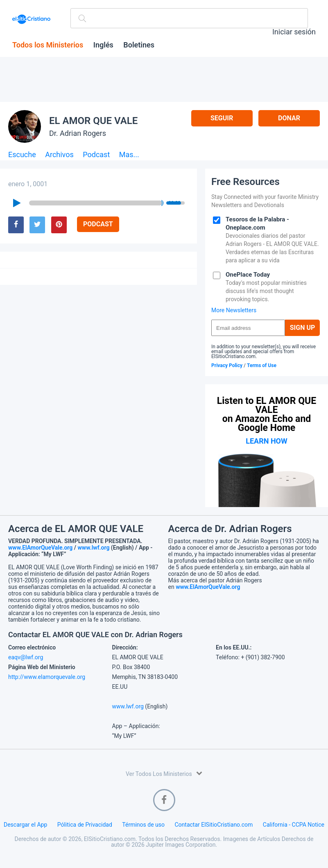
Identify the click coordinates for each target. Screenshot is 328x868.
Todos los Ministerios (48, 45)
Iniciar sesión (294, 32)
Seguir (222, 118)
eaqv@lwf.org (26, 657)
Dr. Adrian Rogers (78, 133)
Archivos (59, 155)
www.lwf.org (94, 548)
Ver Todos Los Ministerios (164, 773)
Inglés (103, 45)
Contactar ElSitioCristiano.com (214, 825)
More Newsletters (234, 310)
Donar (289, 118)
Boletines (139, 45)
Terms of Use (262, 365)
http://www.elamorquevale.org (47, 677)
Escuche (22, 155)
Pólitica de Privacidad (85, 825)
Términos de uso (143, 825)
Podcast (96, 155)
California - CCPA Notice (294, 825)
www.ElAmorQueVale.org (40, 548)
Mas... (129, 155)
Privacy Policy (227, 365)
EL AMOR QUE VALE (93, 121)
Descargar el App (25, 825)
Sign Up (303, 328)
